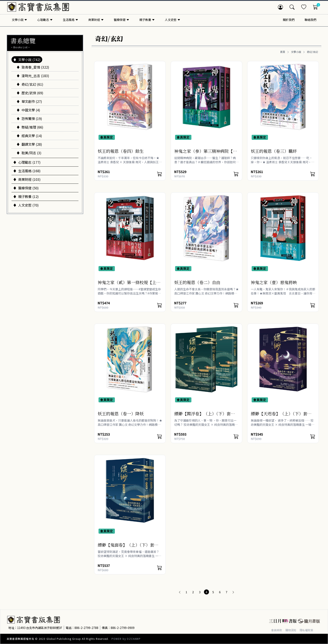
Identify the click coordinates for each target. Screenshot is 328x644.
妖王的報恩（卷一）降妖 (121, 414)
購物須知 (292, 630)
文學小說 (296, 52)
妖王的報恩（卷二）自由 (197, 282)
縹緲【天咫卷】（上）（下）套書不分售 (281, 416)
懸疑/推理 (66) (30, 127)
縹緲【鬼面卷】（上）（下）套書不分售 (128, 548)
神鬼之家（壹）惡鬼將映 (274, 282)
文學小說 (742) (27, 60)
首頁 (283, 52)
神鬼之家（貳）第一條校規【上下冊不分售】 (129, 285)
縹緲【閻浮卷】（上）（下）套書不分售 (205, 416)
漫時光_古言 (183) (33, 76)
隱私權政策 (309, 630)
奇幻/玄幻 (312, 52)
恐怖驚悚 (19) (29, 119)
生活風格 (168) (27, 171)
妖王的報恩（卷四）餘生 (121, 151)
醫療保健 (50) (26, 188)
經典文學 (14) (29, 136)
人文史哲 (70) (26, 205)
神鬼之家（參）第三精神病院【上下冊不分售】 (206, 154)
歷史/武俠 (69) (30, 93)
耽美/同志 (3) (29, 153)
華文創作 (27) (29, 101)
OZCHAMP (134, 639)
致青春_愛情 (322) (33, 67)
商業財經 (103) (27, 179)
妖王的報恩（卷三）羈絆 (274, 151)
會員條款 (277, 630)
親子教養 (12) (26, 196)
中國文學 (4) (28, 110)
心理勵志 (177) (27, 162)
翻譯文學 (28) (29, 144)
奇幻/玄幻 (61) (30, 84)
